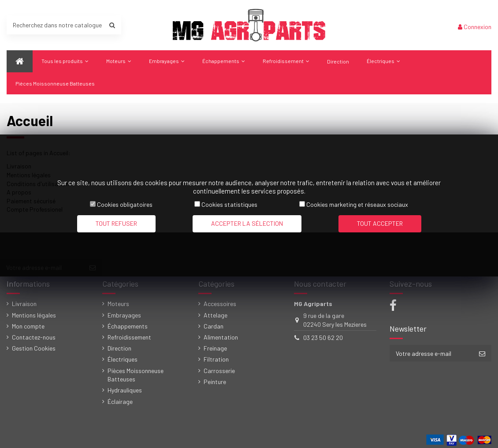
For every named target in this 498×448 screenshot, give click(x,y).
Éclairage (120, 401)
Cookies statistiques (229, 204)
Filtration (216, 359)
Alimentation (221, 337)
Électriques (123, 359)
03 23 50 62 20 (323, 338)
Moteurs (118, 304)
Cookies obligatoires (125, 204)
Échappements (128, 326)
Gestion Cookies (34, 348)
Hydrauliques (125, 390)
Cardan (214, 326)
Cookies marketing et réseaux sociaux (357, 204)
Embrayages (124, 315)
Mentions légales (34, 315)
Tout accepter (380, 223)
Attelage (216, 315)
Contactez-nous (34, 337)
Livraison (24, 304)
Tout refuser (116, 223)
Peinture (215, 382)
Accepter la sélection (247, 223)
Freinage (215, 348)
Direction (119, 348)
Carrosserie (219, 371)
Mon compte (28, 326)
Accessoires (220, 304)
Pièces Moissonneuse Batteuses (136, 375)
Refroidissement (129, 337)
